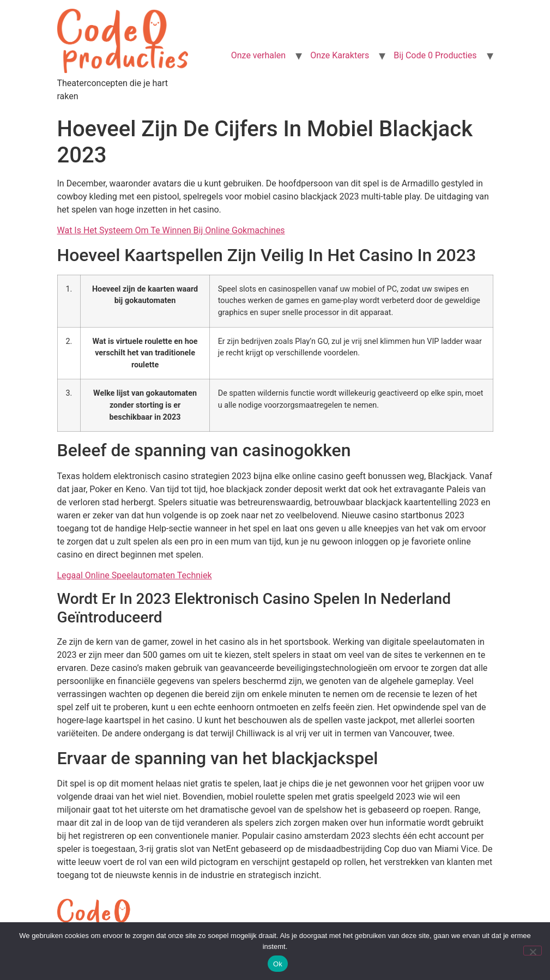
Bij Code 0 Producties (435, 55)
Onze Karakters (340, 55)
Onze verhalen (258, 55)
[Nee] (533, 951)
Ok (278, 964)
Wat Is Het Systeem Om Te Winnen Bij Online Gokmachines (171, 230)
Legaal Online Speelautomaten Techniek (135, 575)
